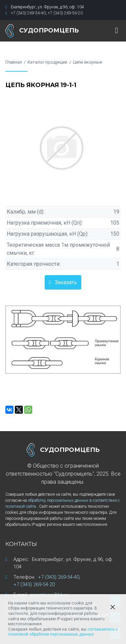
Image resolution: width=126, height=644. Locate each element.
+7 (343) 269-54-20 (65, 13)
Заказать (66, 282)
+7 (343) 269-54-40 (28, 13)
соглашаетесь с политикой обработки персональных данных (63, 632)
